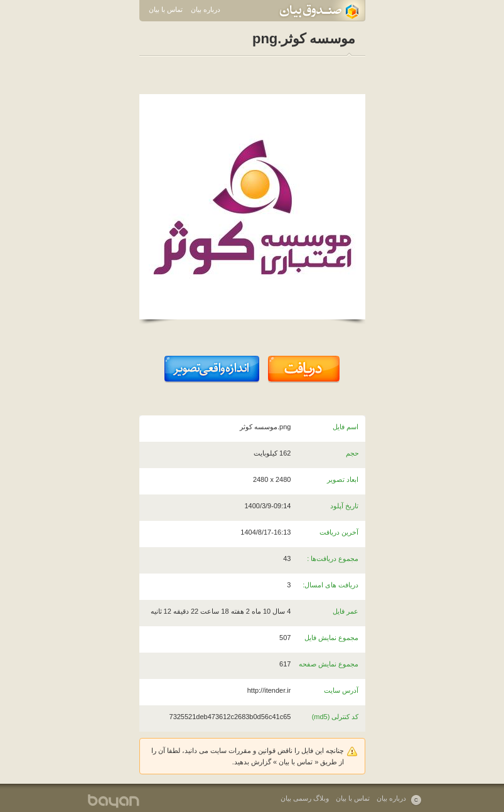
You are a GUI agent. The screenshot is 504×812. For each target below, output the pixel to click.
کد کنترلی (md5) (335, 717)
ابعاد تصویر (343, 479)
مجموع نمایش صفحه (329, 664)
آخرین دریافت (339, 532)
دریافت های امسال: (330, 585)
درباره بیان (206, 9)
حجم (352, 453)
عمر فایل (346, 611)
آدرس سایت (341, 690)
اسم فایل (346, 427)
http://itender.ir (269, 690)
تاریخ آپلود (344, 506)
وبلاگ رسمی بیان (305, 798)
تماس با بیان (166, 9)
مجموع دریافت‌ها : (333, 558)
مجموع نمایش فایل (331, 638)
